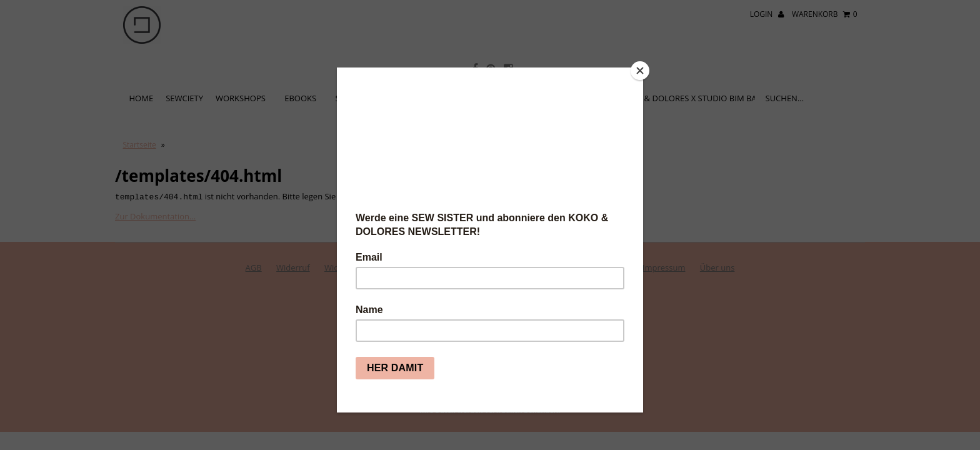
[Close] (640, 71)
